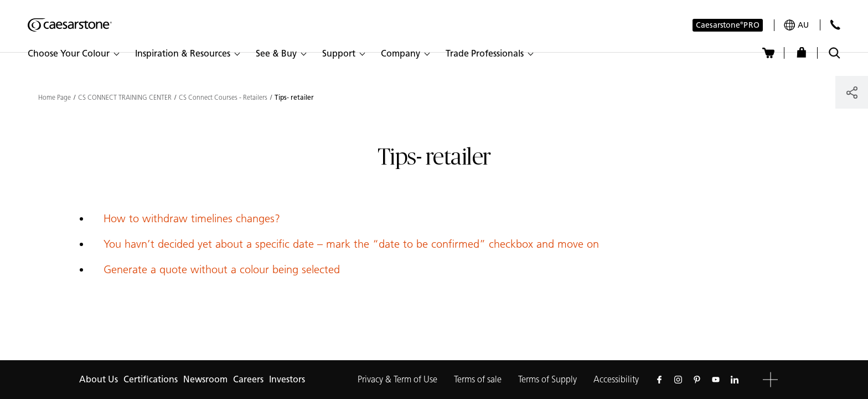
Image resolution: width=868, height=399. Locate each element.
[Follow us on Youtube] (716, 380)
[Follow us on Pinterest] (697, 380)
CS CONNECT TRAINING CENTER (125, 98)
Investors (287, 379)
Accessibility (616, 379)
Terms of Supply (547, 379)
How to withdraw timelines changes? (192, 218)
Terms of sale (478, 379)
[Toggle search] (835, 53)
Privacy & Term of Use (397, 379)
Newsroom (205, 379)
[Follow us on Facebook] (659, 380)
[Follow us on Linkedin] (735, 380)
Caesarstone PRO (728, 26)
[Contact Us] (835, 25)
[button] (73, 54)
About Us (99, 379)
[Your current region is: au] (796, 25)
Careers (248, 379)
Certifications (151, 379)
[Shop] (802, 53)
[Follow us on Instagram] (678, 380)
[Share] (852, 92)
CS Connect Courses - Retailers (223, 98)
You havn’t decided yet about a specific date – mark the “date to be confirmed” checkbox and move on (351, 244)
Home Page (55, 98)
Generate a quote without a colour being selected (222, 269)
